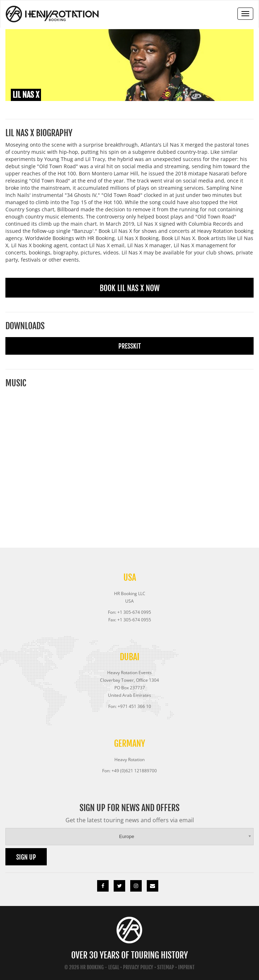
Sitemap (166, 967)
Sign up (26, 857)
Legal (114, 967)
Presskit (130, 346)
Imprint (186, 967)
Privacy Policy (138, 967)
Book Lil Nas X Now (130, 288)
